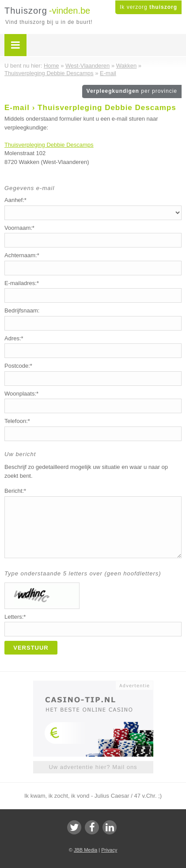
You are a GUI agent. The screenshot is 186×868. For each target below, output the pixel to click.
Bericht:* (15, 491)
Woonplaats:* (21, 394)
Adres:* (14, 338)
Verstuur (31, 648)
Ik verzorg (148, 7)
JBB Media (85, 850)
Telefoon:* (17, 421)
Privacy (109, 850)
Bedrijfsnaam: (22, 310)
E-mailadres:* (22, 283)
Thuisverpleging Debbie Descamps (49, 145)
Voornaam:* (19, 228)
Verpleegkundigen (132, 91)
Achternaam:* (22, 255)
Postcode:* (18, 366)
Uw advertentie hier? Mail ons (93, 767)
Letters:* (15, 617)
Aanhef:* (15, 200)
